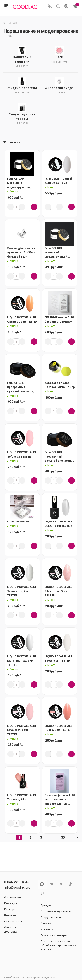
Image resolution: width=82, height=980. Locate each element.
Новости (10, 915)
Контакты (47, 929)
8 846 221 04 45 (17, 882)
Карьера (10, 910)
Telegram (61, 884)
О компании (13, 898)
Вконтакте (51, 884)
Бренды (46, 905)
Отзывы (46, 923)
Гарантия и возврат (54, 935)
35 (63, 837)
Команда (11, 903)
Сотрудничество (52, 917)
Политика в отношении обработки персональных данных (58, 946)
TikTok (70, 884)
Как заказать (13, 922)
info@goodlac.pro (17, 887)
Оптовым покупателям (57, 911)
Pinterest (42, 894)
